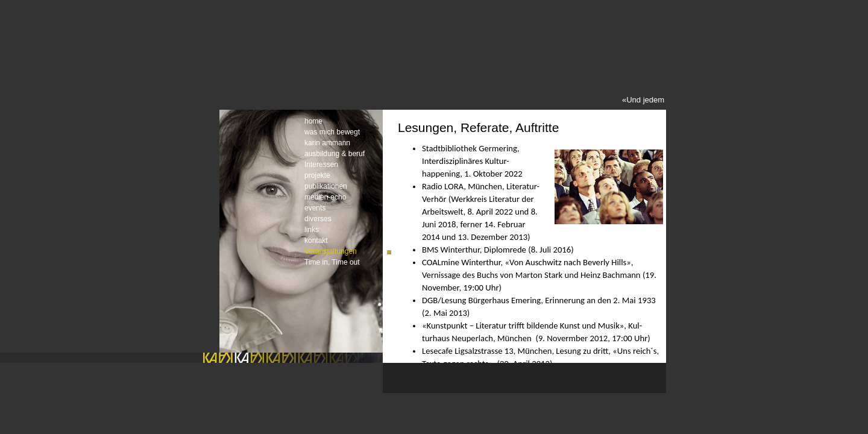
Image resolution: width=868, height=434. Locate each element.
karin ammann (327, 143)
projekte (317, 175)
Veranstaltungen (331, 251)
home (313, 121)
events (315, 208)
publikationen (326, 186)
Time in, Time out (332, 262)
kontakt (316, 241)
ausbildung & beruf (335, 154)
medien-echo (325, 197)
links (312, 230)
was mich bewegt (332, 132)
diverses (318, 219)
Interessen (321, 165)
